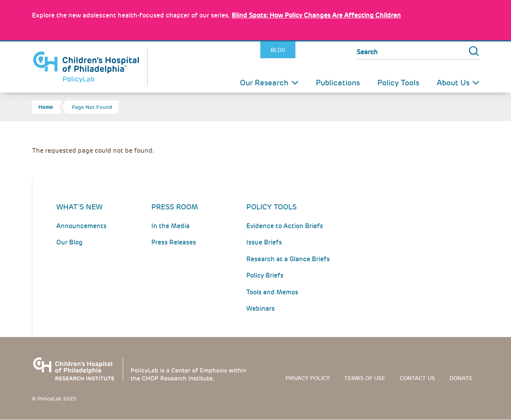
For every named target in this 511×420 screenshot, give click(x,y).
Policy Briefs (265, 275)
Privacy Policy (308, 378)
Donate (461, 378)
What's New (79, 207)
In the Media (170, 226)
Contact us (417, 378)
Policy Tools (398, 83)
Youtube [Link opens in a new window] (339, 50)
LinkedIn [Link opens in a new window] (322, 50)
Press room (175, 207)
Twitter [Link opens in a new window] (304, 50)
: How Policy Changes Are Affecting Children (316, 15)
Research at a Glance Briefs (288, 259)
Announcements (81, 226)
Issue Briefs (264, 242)
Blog (278, 50)
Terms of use (365, 378)
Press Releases (174, 242)
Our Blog (69, 242)
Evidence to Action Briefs (285, 226)
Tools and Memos (272, 292)
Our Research (264, 83)
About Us (453, 83)
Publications (338, 83)
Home (46, 107)
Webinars (260, 309)
